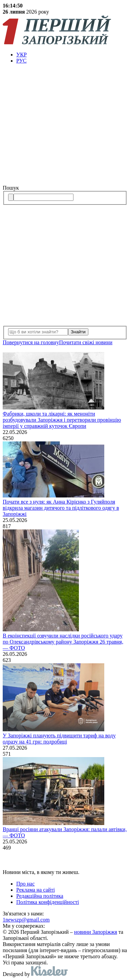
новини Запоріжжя (96, 932)
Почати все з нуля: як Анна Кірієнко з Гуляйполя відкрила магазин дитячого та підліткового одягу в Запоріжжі (61, 508)
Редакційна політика (40, 896)
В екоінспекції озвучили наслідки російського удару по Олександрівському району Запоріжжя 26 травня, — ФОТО (63, 642)
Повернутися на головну (31, 342)
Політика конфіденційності (48, 902)
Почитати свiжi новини (86, 342)
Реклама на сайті (36, 890)
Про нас (25, 884)
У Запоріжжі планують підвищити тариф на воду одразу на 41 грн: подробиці (59, 739)
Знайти (78, 332)
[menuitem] (72, 55)
